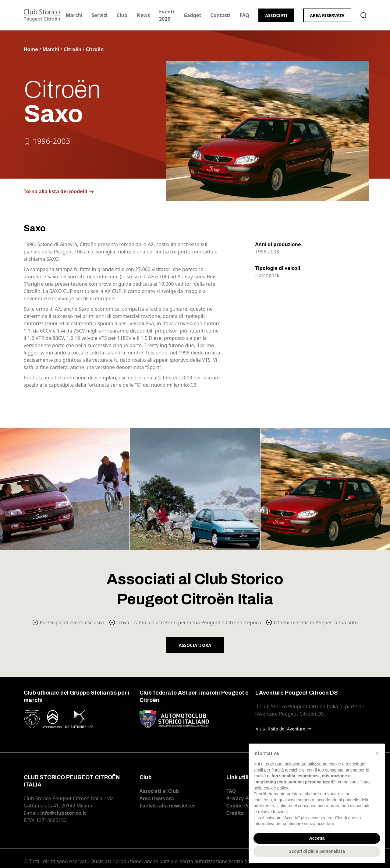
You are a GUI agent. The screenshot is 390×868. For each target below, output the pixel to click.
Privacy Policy (243, 798)
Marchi (74, 15)
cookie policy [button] (276, 788)
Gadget (193, 15)
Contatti (220, 15)
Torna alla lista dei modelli (56, 191)
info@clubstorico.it (63, 813)
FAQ (244, 15)
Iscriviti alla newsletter (167, 806)
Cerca (363, 15)
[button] (377, 753)
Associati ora (195, 645)
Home (31, 49)
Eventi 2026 (167, 15)
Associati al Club (159, 791)
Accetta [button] (317, 838)
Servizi (99, 15)
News (143, 15)
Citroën (72, 49)
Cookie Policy (243, 806)
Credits (235, 813)
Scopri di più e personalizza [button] (317, 851)
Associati (276, 15)
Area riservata (327, 15)
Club (122, 15)
